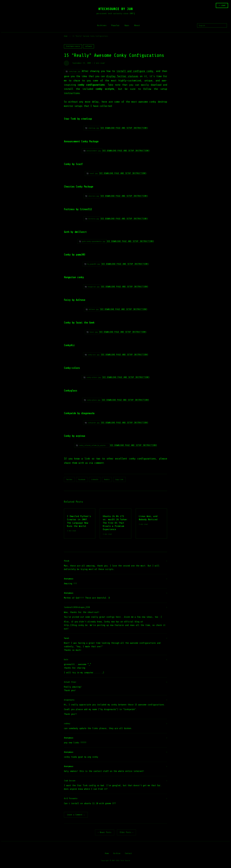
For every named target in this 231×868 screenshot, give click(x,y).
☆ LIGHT (222, 5)
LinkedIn (95, 479)
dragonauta (69, 700)
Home (66, 36)
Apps (127, 25)
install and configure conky (135, 71)
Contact (128, 854)
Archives (102, 25)
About (137, 25)
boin (66, 660)
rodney (67, 724)
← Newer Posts (105, 833)
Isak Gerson (70, 781)
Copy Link (119, 479)
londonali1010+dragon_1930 (77, 607)
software (89, 46)
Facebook (82, 479)
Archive (117, 854)
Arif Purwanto (71, 798)
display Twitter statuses (122, 76)
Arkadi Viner (70, 682)
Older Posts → (127, 833)
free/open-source (73, 46)
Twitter (69, 479)
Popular (115, 25)
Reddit (107, 479)
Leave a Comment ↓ (76, 815)
